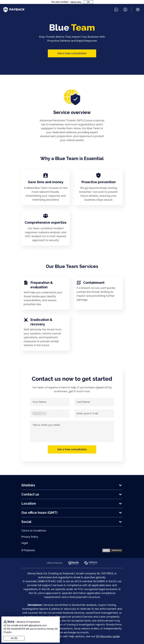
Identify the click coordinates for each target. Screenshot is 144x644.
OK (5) (14, 638)
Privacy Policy (30, 537)
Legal (25, 543)
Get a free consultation (72, 53)
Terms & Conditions (34, 531)
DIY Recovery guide (108, 636)
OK (88, 2)
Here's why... (76, 2)
